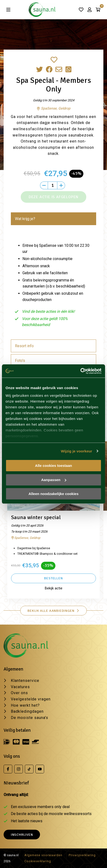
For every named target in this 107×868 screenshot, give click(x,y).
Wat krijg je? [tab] (25, 219)
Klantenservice (25, 681)
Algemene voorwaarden (43, 855)
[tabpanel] (53, 283)
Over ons (19, 693)
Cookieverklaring (38, 861)
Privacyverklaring (82, 855)
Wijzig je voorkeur (77, 451)
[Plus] (61, 185)
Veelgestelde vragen (31, 699)
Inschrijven (22, 835)
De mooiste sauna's (30, 718)
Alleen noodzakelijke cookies (53, 494)
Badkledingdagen (27, 711)
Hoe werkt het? (25, 705)
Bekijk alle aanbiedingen (53, 611)
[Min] (44, 185)
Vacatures (20, 687)
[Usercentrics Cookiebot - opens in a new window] (80, 371)
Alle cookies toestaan (53, 466)
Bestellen (53, 578)
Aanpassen (54, 480)
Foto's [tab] (20, 361)
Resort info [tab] (24, 346)
